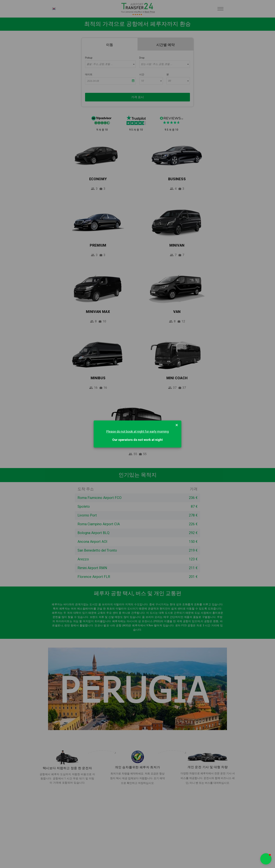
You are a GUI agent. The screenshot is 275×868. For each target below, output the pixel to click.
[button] (266, 859)
